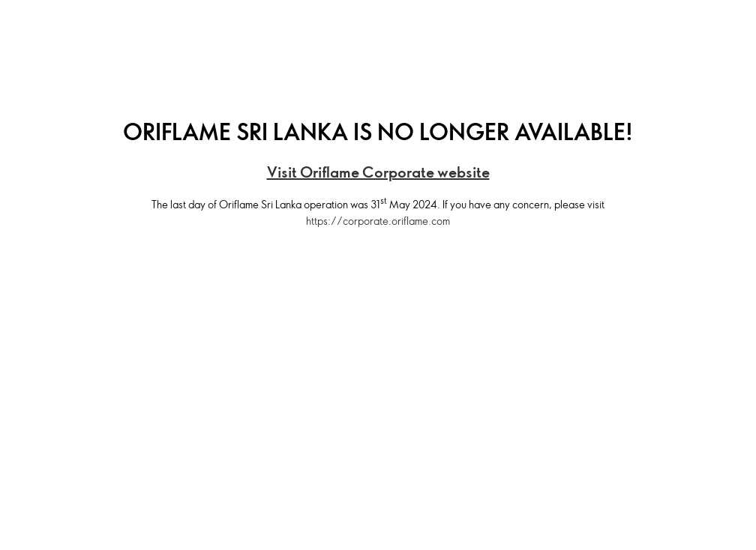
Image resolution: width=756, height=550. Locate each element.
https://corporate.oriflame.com (378, 221)
